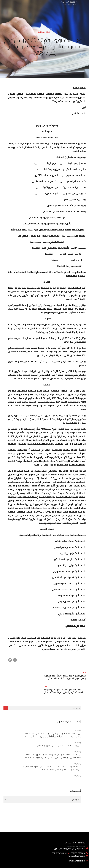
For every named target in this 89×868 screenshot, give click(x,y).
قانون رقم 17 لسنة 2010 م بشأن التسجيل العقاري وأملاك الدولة (58, 732)
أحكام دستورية (45, 32)
